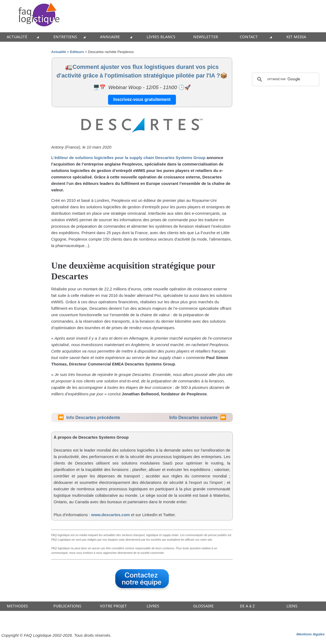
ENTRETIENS (65, 37)
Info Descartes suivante (193, 418)
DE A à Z (247, 606)
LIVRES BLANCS (161, 37)
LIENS (292, 606)
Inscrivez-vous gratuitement (142, 99)
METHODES (17, 606)
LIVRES (153, 606)
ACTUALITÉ (17, 37)
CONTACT (249, 37)
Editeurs (77, 52)
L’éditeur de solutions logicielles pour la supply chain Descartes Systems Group (128, 158)
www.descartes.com (110, 515)
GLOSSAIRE (203, 606)
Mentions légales (311, 634)
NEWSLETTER (206, 37)
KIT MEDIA (296, 37)
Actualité (59, 52)
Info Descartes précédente (93, 418)
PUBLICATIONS (67, 606)
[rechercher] (285, 79)
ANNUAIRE (110, 37)
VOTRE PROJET (113, 606)
